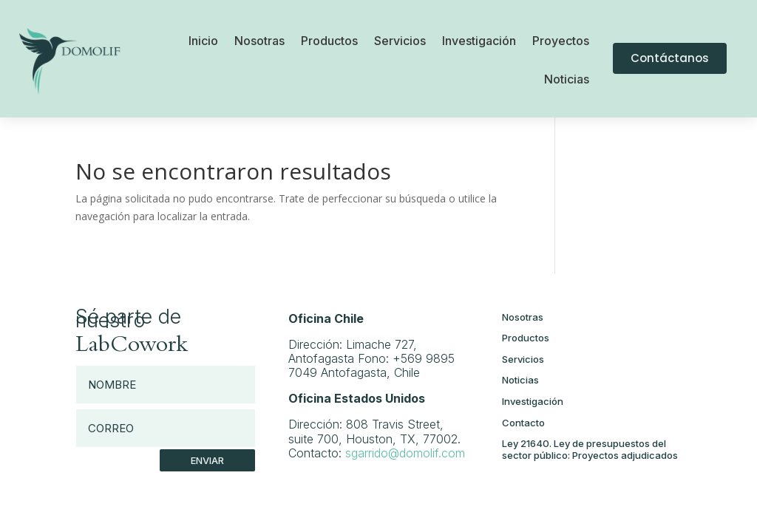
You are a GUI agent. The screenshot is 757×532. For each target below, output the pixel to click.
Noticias (567, 80)
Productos (329, 42)
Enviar (207, 460)
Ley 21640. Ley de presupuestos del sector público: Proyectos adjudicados (590, 449)
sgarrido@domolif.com (405, 453)
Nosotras (259, 42)
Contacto (523, 423)
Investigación (479, 42)
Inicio (203, 42)
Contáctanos (670, 58)
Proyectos (561, 42)
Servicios (400, 42)
